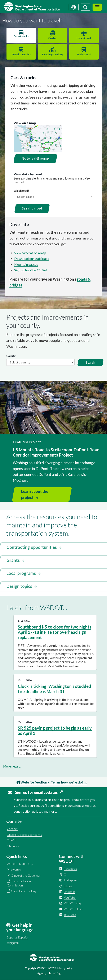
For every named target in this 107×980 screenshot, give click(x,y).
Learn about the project (35, 494)
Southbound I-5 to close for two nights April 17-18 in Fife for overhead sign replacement (55, 632)
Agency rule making (49, 973)
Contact (12, 829)
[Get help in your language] (74, 7)
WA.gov (16, 870)
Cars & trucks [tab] (21, 36)
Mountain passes (26, 264)
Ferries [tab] (52, 38)
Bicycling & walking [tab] (53, 54)
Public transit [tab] (84, 54)
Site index (13, 846)
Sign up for (30, 270)
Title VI (12, 840)
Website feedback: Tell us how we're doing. (52, 782)
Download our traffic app (32, 259)
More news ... (12, 766)
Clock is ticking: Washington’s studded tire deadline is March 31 (54, 689)
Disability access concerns (24, 835)
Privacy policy (65, 968)
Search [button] (90, 362)
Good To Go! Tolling (24, 891)
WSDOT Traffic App (20, 864)
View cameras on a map (30, 253)
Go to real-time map (35, 158)
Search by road (32, 208)
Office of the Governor (26, 875)
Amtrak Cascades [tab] (21, 54)
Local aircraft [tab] (84, 38)
